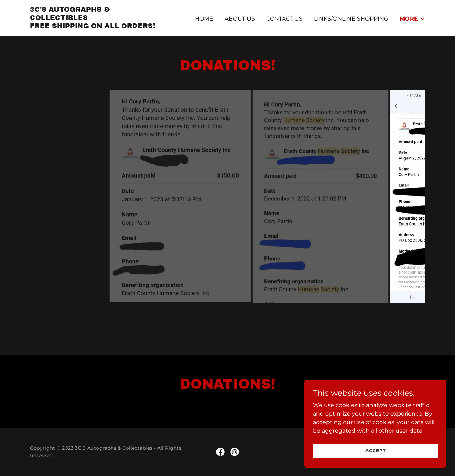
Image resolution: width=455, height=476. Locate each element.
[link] (99, 26)
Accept (376, 451)
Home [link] (204, 19)
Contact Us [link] (284, 19)
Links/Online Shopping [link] (351, 19)
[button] (412, 19)
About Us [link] (240, 19)
